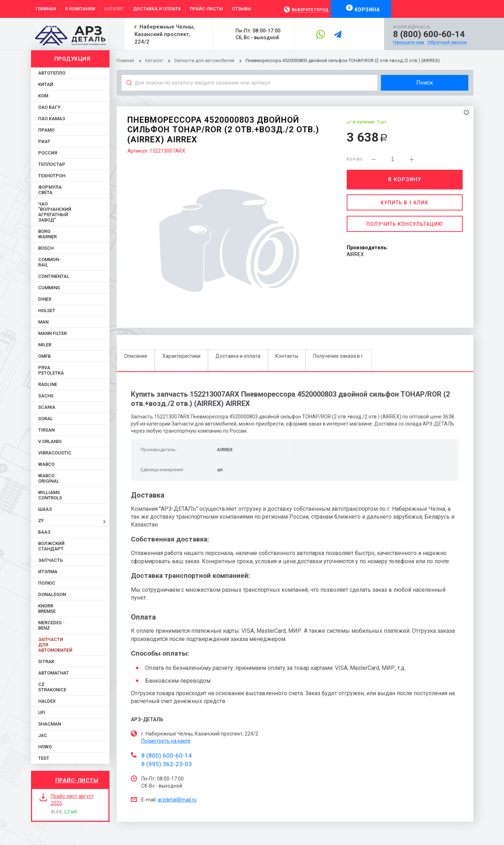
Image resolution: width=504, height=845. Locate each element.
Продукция (72, 59)
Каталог (155, 60)
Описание (136, 356)
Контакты (287, 356)
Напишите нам (409, 42)
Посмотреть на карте (166, 741)
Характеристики (181, 356)
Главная (125, 60)
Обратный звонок (447, 42)
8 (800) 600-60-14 (429, 34)
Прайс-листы (77, 780)
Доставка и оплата (238, 356)
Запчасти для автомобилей (204, 60)
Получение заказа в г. (339, 356)
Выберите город (310, 10)
